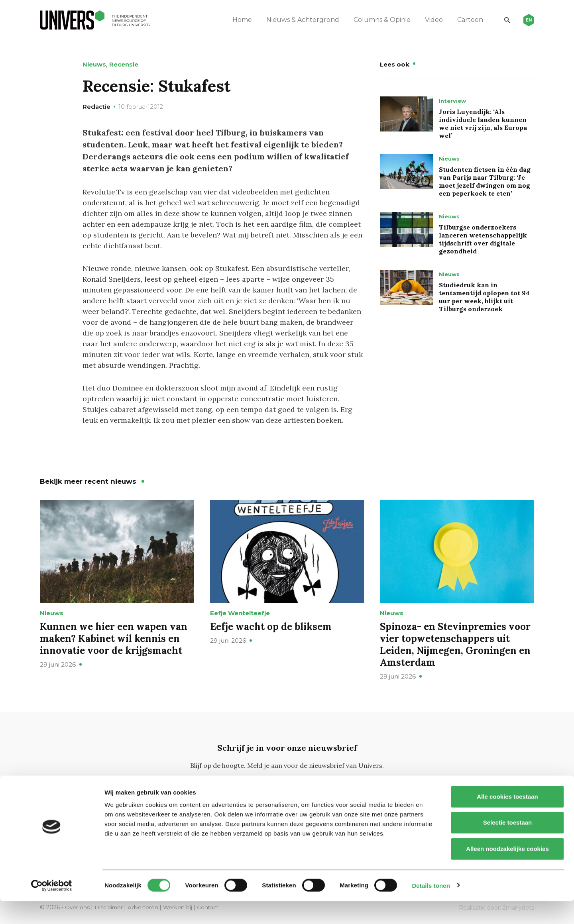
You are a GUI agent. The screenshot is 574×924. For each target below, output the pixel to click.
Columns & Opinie (379, 20)
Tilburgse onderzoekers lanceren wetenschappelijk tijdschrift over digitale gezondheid (483, 239)
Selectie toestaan (508, 846)
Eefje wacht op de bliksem (271, 627)
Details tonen (431, 908)
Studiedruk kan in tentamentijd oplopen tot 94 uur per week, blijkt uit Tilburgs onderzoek (484, 297)
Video (431, 20)
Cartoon (467, 20)
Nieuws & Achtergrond (300, 20)
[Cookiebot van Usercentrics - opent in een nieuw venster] (52, 908)
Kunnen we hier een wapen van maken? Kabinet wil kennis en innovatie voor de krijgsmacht (114, 639)
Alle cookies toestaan (507, 819)
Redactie (96, 107)
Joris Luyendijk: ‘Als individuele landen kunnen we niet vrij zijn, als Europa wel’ (483, 124)
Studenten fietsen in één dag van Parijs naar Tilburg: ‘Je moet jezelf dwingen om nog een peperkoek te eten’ (485, 181)
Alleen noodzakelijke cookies (507, 872)
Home (239, 20)
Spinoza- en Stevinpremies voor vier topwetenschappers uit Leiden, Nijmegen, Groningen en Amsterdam (455, 644)
